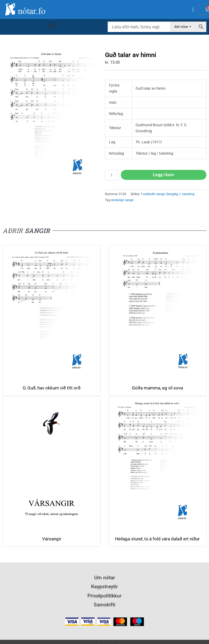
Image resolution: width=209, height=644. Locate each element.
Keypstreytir (105, 587)
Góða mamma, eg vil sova (157, 388)
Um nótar (105, 578)
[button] (53, 26)
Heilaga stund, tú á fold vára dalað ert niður (157, 539)
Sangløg (172, 194)
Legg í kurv (163, 175)
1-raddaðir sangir (153, 194)
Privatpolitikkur (105, 596)
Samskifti (105, 605)
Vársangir (52, 539)
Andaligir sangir (122, 200)
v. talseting (187, 194)
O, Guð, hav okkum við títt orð (52, 388)
